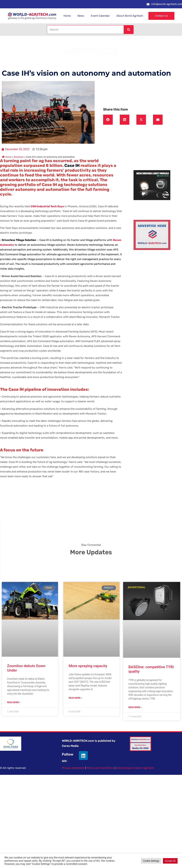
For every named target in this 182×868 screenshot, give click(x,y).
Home (67, 16)
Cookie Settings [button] (151, 861)
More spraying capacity (88, 666)
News (81, 16)
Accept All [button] (170, 861)
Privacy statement (73, 768)
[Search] (128, 30)
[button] (108, 120)
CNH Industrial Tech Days (47, 206)
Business (19, 157)
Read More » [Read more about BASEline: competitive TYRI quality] (135, 707)
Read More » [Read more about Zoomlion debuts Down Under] (14, 702)
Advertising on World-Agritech (135, 768)
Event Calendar (100, 16)
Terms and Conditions (100, 768)
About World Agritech (130, 16)
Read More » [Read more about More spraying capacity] (75, 698)
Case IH (72, 165)
